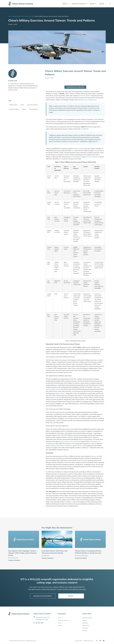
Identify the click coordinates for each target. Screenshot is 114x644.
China (22, 105)
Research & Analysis (79, 4)
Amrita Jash (13, 81)
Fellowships (85, 623)
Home (10, 16)
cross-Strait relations (32, 105)
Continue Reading (14, 560)
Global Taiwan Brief (18, 16)
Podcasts (85, 620)
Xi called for (85, 129)
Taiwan (24, 109)
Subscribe (85, 631)
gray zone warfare (14, 109)
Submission (85, 628)
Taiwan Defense (33, 109)
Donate (102, 4)
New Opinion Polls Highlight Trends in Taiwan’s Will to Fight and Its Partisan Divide (22, 553)
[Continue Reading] (38, 560)
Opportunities (86, 626)
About (65, 4)
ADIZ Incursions (13, 105)
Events (93, 4)
